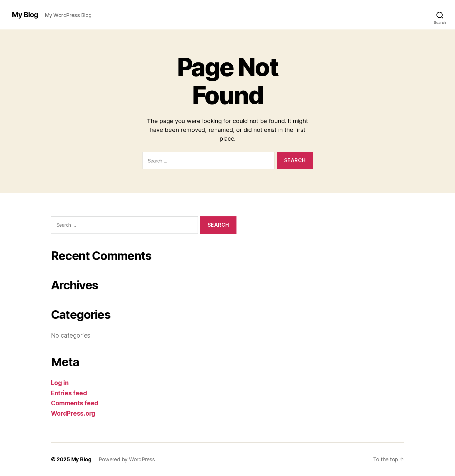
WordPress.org (73, 413)
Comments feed (75, 403)
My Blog (25, 15)
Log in (60, 383)
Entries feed (69, 393)
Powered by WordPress (127, 459)
